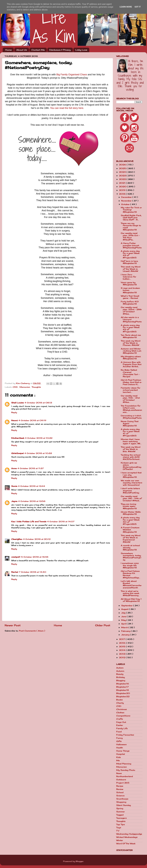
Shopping (121, 802)
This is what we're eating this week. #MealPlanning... (130, 593)
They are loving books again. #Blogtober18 (129, 506)
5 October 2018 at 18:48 (35, 557)
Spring (120, 808)
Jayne (14, 501)
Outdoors (121, 780)
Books (119, 700)
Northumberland (125, 776)
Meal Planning (124, 764)
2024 (123, 172)
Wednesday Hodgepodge (129, 834)
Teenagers (121, 818)
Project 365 (123, 783)
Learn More (126, 7)
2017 (122, 639)
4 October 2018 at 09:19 (32, 420)
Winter (120, 840)
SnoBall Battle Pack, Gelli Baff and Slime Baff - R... (131, 218)
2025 (123, 168)
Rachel (15, 572)
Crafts (120, 719)
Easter (120, 725)
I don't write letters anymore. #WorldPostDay (130, 491)
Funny (119, 738)
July (124, 613)
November (127, 201)
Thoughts (36, 387)
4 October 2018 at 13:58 (32, 501)
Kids (119, 757)
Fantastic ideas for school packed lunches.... (131, 390)
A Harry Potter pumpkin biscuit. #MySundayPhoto (131, 245)
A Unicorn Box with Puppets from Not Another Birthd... (131, 364)
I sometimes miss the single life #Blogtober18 (130, 565)
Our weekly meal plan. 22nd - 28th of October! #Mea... (131, 311)
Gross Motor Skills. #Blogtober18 (131, 513)
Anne (14, 468)
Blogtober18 (123, 690)
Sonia (14, 486)
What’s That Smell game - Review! (130, 297)
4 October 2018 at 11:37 (31, 468)
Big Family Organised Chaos (72, 75)
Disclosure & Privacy (60, 50)
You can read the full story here (67, 108)
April (124, 624)
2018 (122, 194)
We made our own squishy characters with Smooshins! (131, 483)
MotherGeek (18, 438)
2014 (122, 650)
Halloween (121, 744)
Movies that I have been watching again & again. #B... (131, 441)
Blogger (80, 861)
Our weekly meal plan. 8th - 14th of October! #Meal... (131, 498)
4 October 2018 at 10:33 (38, 453)
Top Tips (121, 824)
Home (8, 50)
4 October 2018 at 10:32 (39, 438)
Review (120, 789)
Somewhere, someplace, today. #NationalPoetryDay (131, 557)
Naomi (14, 420)
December (127, 197)
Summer (121, 812)
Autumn (120, 671)
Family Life (122, 728)
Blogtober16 (123, 684)
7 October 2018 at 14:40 (32, 572)
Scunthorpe (122, 799)
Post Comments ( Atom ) (32, 631)
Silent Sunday (124, 805)
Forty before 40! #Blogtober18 (130, 303)
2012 (122, 658)
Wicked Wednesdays (127, 837)
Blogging (121, 680)
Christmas (122, 709)
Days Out (121, 722)
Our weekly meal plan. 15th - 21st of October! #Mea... (130, 399)
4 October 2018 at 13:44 (32, 486)
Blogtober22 (123, 697)
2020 (123, 187)
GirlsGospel (17, 453)
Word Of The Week (126, 844)
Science (120, 796)
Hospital (121, 754)
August (125, 609)
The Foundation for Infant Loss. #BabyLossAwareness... (131, 409)
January (126, 635)
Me (118, 760)
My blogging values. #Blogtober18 (131, 358)
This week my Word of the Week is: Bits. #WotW (131, 449)
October (126, 204)
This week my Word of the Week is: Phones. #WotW (131, 343)
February (126, 631)
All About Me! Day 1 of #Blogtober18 (131, 600)
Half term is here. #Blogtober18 (130, 262)
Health (120, 748)
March (125, 627)
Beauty (120, 674)
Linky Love (81, 50)
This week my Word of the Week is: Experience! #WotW (131, 539)
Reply (14, 412)
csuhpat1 (16, 557)
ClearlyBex (17, 539)
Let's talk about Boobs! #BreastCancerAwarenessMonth (131, 584)
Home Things (123, 751)
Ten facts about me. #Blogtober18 (131, 336)
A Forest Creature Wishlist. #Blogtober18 (130, 530)
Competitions (123, 716)
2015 (123, 647)
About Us (22, 50)
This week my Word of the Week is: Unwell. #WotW (131, 269)
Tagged (120, 815)
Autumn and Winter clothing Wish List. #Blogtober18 (131, 351)
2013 (122, 654)
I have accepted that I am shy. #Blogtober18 (131, 475)
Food (119, 732)
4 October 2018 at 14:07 (61, 522)
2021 (122, 183)
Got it (138, 7)
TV (118, 831)
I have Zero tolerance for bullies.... (128, 277)
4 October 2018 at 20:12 (37, 539)
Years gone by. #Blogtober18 (129, 284)
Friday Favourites (125, 735)
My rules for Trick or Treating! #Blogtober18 (131, 210)
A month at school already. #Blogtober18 (130, 548)
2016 (123, 643)
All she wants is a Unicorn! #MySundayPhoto (131, 319)
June (124, 617)
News (119, 773)
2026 (123, 165)
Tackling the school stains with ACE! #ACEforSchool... (131, 457)
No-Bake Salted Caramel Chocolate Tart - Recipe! (130, 373)
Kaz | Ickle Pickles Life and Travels (29, 522)
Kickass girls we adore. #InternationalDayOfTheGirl (131, 466)
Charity (120, 703)
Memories (25, 387)
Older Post (103, 625)
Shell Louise (18, 403)
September (127, 606)
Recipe (120, 786)
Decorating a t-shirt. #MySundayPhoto (131, 417)
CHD (16, 387)
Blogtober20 (123, 693)
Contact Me (38, 50)
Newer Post (13, 625)
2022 (123, 179)
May (124, 620)
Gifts (119, 741)
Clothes (120, 713)
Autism (120, 668)
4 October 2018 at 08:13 (38, 403)
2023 (123, 176)
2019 (123, 190)
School (120, 792)
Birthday (121, 677)
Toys (119, 828)
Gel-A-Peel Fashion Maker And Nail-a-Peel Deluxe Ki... (131, 382)
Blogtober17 (122, 687)
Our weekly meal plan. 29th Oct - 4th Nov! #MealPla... (130, 236)
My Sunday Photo (126, 770)
